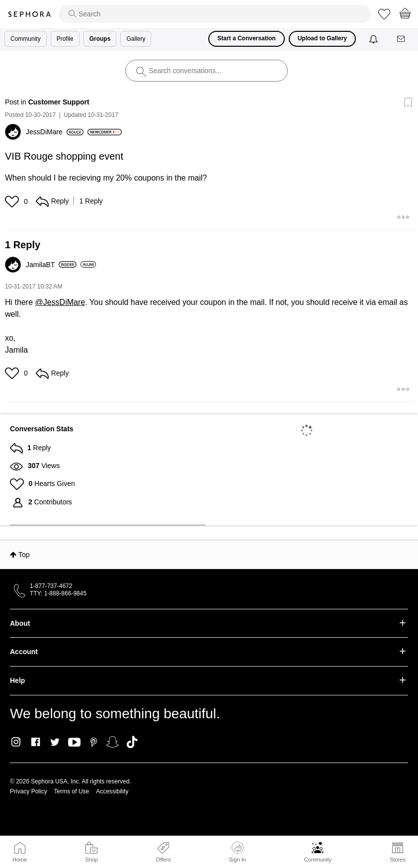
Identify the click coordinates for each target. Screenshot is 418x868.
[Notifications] (375, 39)
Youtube (74, 743)
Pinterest (94, 742)
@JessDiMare (60, 302)
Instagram (16, 742)
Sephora (29, 14)
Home (20, 860)
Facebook (36, 742)
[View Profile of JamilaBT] (51, 265)
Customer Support (59, 102)
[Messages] (402, 39)
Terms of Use (72, 791)
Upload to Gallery (322, 38)
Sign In (237, 852)
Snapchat (113, 742)
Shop (91, 860)
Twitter (55, 742)
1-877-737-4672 (51, 586)
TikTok (132, 742)
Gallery (136, 39)
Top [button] (24, 555)
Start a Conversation (246, 38)
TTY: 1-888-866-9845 (58, 593)
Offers (164, 860)
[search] (215, 14)
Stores (398, 860)
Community (318, 860)
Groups (100, 39)
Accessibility (112, 791)
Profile (65, 39)
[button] (13, 201)
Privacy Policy (29, 791)
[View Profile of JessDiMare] (55, 132)
